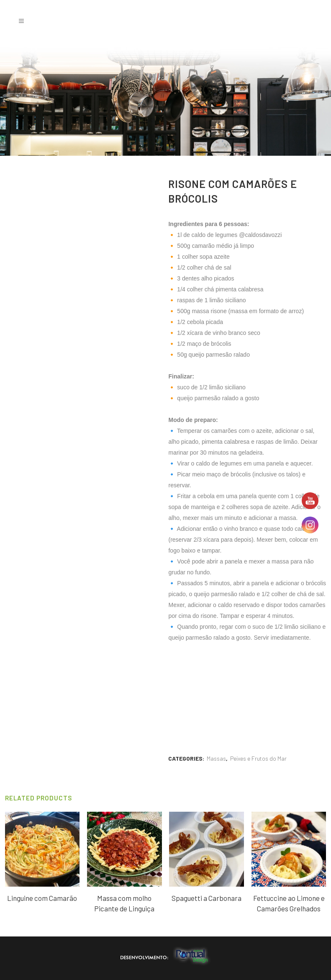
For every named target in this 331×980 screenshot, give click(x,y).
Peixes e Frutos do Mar (258, 758)
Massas (216, 758)
